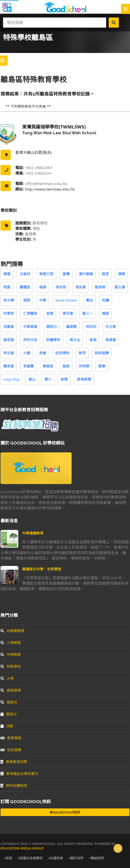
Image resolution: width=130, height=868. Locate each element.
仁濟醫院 (30, 313)
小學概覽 (11, 643)
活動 (7, 726)
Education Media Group (22, 848)
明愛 (7, 287)
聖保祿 (100, 287)
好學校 (9, 313)
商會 (43, 353)
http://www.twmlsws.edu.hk (49, 189)
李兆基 (9, 353)
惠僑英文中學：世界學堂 (42, 569)
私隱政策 (56, 858)
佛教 (122, 274)
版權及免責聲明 (30, 858)
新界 (82, 353)
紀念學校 (62, 353)
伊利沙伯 (30, 340)
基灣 (66, 274)
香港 (93, 340)
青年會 (68, 313)
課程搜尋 (11, 690)
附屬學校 (53, 340)
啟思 (105, 274)
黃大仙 (75, 340)
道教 (27, 300)
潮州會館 (86, 274)
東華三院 (46, 274)
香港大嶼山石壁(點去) (34, 152)
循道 (105, 313)
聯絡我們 (97, 858)
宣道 (50, 313)
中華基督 (30, 327)
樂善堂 (48, 366)
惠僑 (7, 274)
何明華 (84, 366)
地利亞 (91, 327)
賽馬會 (9, 366)
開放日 (52, 327)
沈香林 (25, 274)
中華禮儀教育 (33, 533)
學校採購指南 (14, 786)
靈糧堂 (25, 287)
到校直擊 (102, 353)
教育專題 (11, 738)
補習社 (9, 702)
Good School (66, 300)
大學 (7, 678)
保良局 (61, 287)
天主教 (111, 327)
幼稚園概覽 (12, 631)
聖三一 (88, 313)
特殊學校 (11, 666)
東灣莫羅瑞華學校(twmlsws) (54, 127)
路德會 (111, 340)
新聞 (64, 379)
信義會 (9, 327)
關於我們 (76, 858)
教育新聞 (84, 379)
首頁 (8, 858)
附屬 (106, 300)
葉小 (48, 379)
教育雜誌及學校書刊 (19, 774)
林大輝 (9, 300)
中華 (43, 300)
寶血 (89, 300)
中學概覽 (11, 654)
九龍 (27, 353)
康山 (32, 379)
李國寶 (28, 366)
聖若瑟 (9, 340)
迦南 (66, 366)
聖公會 (120, 287)
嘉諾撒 (71, 327)
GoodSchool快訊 (65, 812)
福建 (43, 287)
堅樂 (102, 366)
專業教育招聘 (14, 762)
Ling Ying (11, 379)
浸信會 (80, 287)
